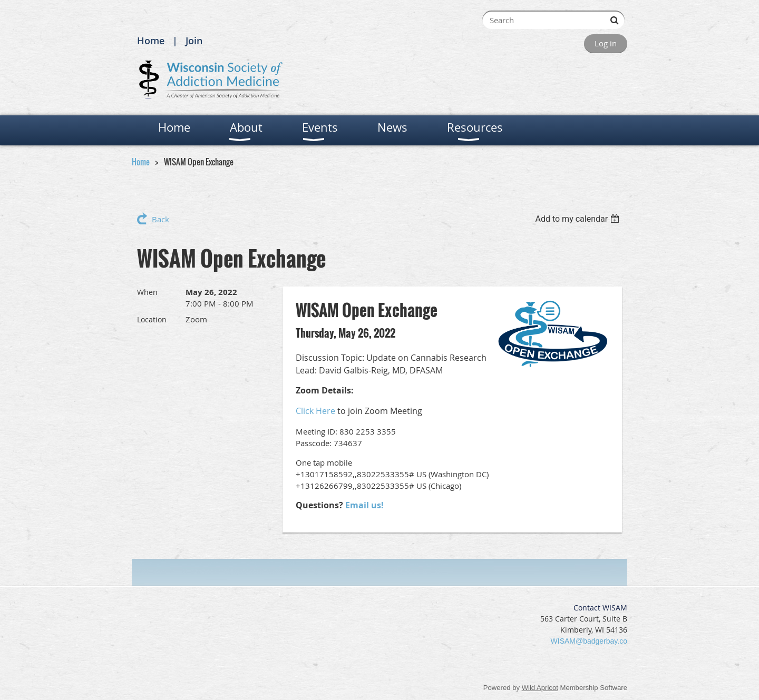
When (147, 292)
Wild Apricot (540, 688)
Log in (606, 43)
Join (194, 41)
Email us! (364, 505)
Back (160, 219)
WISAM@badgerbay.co (589, 641)
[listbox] (578, 219)
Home (151, 41)
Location (152, 319)
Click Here (315, 411)
